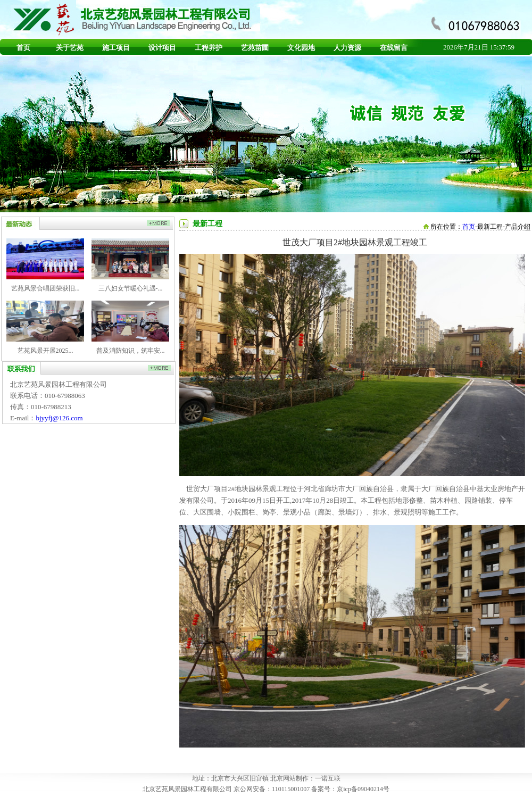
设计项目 (162, 48)
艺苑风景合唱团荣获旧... (45, 288)
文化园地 (301, 48)
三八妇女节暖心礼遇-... (131, 288)
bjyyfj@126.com (59, 418)
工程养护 (209, 48)
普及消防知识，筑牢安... (131, 351)
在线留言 (394, 48)
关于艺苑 (70, 48)
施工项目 (116, 48)
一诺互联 (328, 778)
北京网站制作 (289, 778)
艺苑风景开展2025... (45, 351)
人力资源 (347, 48)
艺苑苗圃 (255, 48)
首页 (23, 48)
